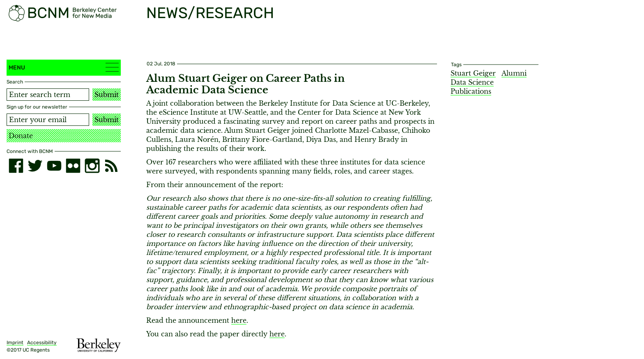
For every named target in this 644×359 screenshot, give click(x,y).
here (239, 320)
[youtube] (54, 166)
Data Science (472, 82)
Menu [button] (64, 67)
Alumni (514, 73)
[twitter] (35, 166)
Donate (21, 136)
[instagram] (92, 166)
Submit (107, 95)
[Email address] (48, 120)
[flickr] (73, 166)
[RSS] (111, 166)
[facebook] (16, 166)
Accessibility (42, 343)
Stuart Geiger (473, 73)
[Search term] (48, 95)
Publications (471, 91)
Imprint (15, 343)
